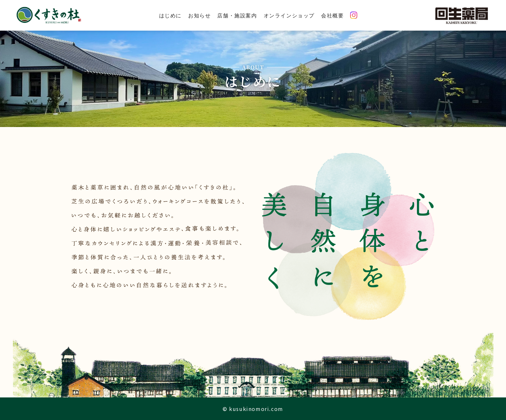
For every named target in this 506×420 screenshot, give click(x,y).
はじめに (170, 15)
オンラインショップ (289, 15)
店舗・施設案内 (237, 15)
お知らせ (199, 15)
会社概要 (332, 15)
